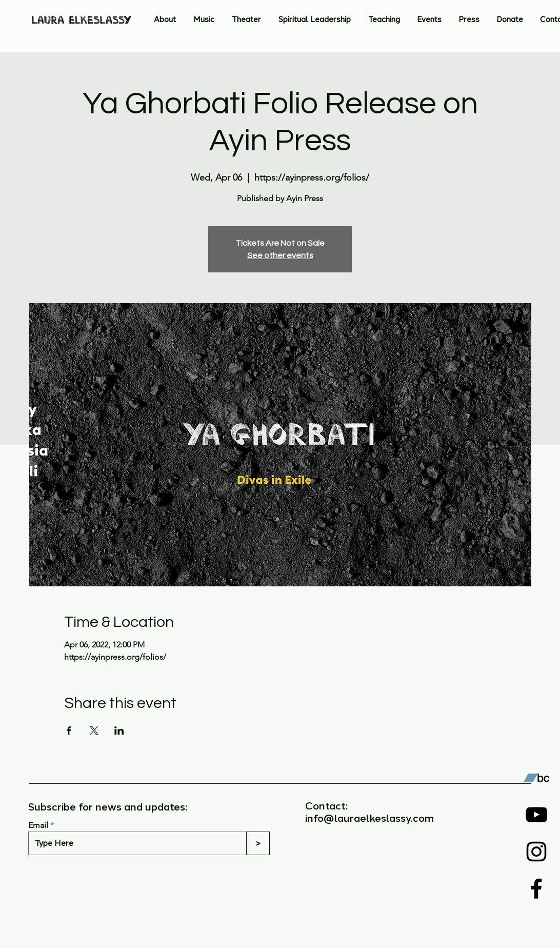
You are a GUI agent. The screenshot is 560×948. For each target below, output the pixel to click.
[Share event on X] (94, 730)
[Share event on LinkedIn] (119, 730)
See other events (280, 255)
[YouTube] (536, 815)
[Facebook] (536, 888)
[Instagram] (536, 852)
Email (38, 825)
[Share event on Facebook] (69, 730)
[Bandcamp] (536, 778)
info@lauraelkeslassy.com (369, 818)
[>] (258, 843)
